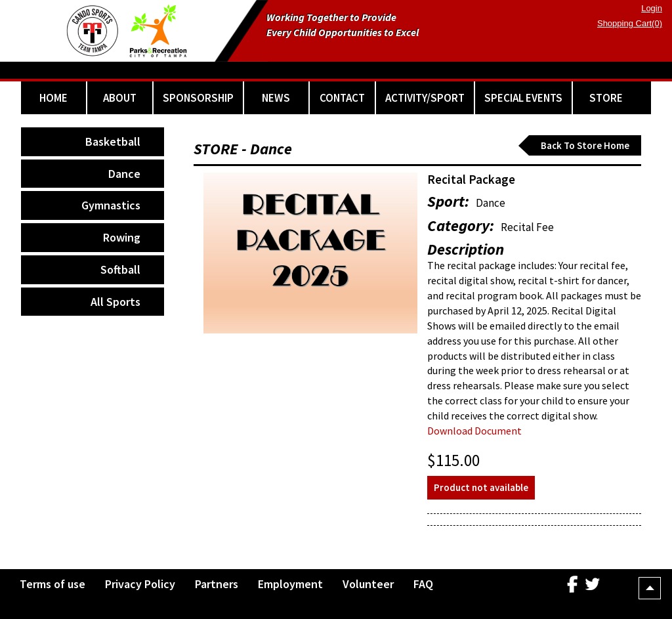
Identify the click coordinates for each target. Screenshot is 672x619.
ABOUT (120, 98)
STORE (606, 98)
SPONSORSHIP (198, 98)
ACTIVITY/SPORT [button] (425, 98)
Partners (217, 584)
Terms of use (52, 584)
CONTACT (342, 98)
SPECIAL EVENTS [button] (523, 98)
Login (652, 8)
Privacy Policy (140, 584)
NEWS (276, 98)
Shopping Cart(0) (630, 23)
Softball (120, 269)
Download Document (474, 431)
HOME (53, 98)
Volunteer (368, 584)
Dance (124, 174)
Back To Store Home (585, 145)
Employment (290, 584)
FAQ (423, 584)
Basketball (113, 141)
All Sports (115, 302)
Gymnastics (111, 205)
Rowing (122, 237)
